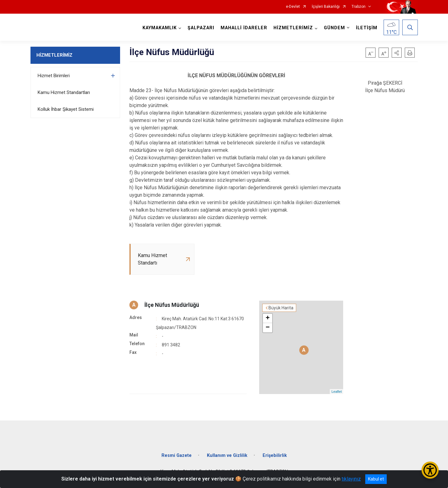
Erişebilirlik (275, 455)
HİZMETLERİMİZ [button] (293, 28)
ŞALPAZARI (201, 28)
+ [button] (268, 318)
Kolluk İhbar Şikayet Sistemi (66, 109)
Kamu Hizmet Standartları (64, 92)
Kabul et (376, 479)
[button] (397, 53)
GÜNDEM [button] (334, 28)
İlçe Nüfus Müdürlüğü (172, 305)
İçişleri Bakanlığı (326, 7)
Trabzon (359, 7)
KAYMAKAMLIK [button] (160, 28)
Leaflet (336, 392)
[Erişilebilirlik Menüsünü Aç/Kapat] (430, 470)
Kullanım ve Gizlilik (227, 455)
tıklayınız (351, 479)
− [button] (268, 328)
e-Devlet (293, 7)
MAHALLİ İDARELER (244, 28)
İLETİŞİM (367, 28)
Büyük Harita (281, 308)
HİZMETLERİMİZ (54, 55)
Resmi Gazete (177, 455)
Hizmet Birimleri (54, 76)
